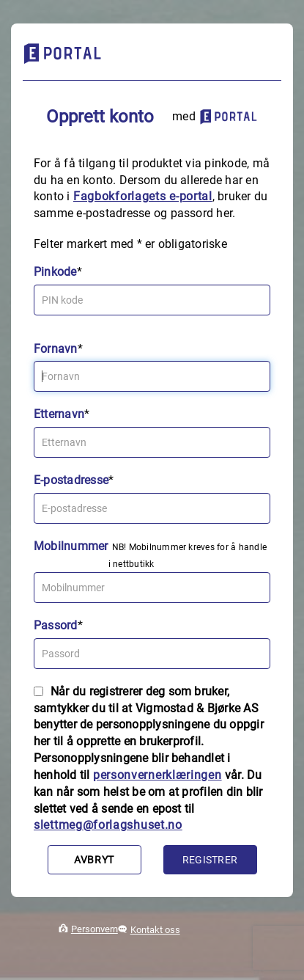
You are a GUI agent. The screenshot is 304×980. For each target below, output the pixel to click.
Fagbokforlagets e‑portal (143, 196)
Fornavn (56, 349)
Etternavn (59, 414)
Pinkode (55, 272)
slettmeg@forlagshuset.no (108, 825)
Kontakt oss (155, 930)
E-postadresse (71, 480)
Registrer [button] (210, 860)
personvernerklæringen (157, 775)
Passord (56, 625)
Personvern (94, 929)
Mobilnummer (71, 546)
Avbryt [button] (94, 860)
